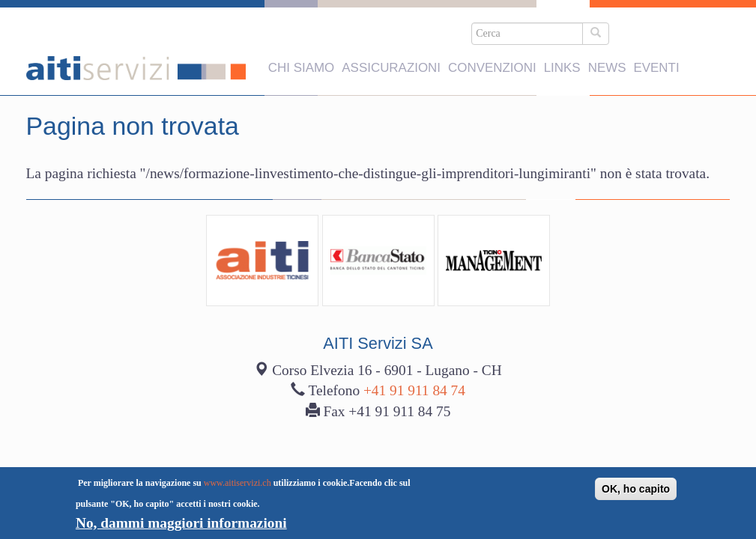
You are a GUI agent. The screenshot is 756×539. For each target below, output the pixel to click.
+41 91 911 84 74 (414, 295)
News (607, 63)
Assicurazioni (391, 63)
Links (562, 63)
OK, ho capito (636, 489)
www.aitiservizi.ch (238, 483)
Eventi (656, 63)
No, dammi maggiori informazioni (181, 523)
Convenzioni (492, 63)
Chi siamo (301, 63)
